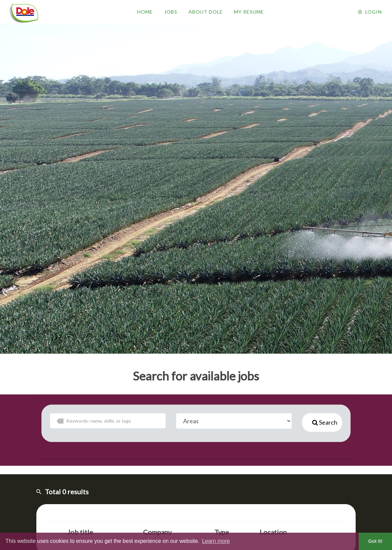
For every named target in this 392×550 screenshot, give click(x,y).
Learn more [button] (216, 541)
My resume (249, 12)
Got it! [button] (375, 541)
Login (370, 12)
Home (145, 12)
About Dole (206, 12)
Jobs (171, 12)
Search (325, 422)
